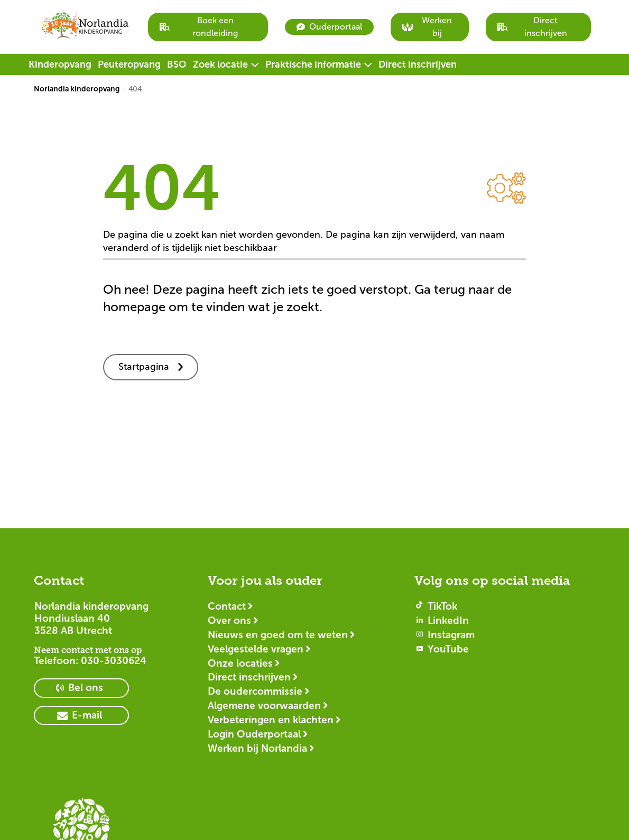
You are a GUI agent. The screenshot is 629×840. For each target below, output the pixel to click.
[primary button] (81, 688)
